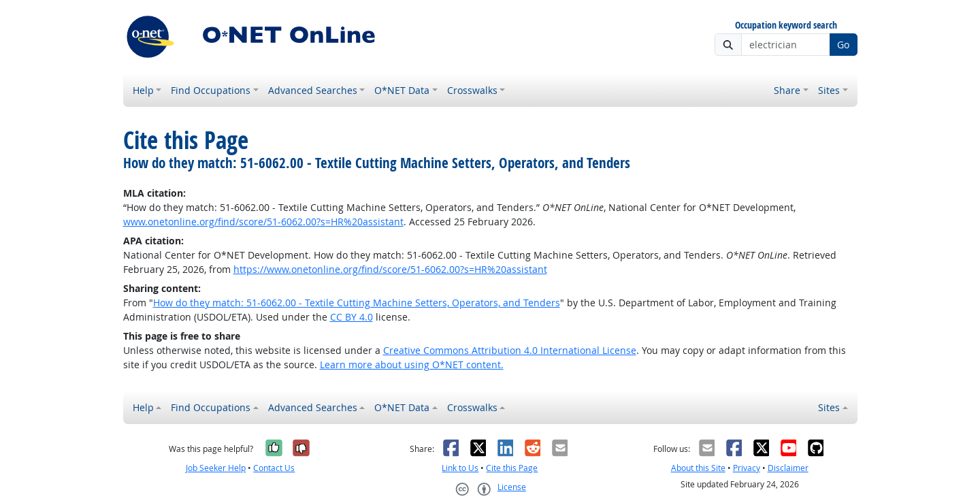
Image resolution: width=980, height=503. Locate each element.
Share (787, 90)
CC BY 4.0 (352, 317)
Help (143, 90)
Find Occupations (211, 90)
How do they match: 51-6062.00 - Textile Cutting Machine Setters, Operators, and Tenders (357, 303)
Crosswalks (472, 90)
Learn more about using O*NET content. (412, 364)
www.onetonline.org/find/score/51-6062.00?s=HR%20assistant (263, 222)
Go (843, 45)
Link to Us (460, 468)
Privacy (747, 468)
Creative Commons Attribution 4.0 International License (510, 350)
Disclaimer (788, 468)
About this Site (698, 468)
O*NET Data (402, 90)
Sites (829, 90)
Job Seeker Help (216, 468)
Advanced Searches (313, 90)
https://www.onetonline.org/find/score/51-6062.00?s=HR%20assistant (390, 269)
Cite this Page (512, 468)
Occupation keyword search (786, 26)
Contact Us (274, 468)
